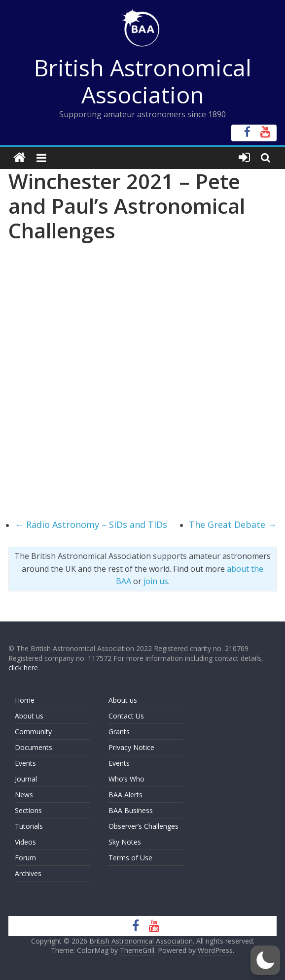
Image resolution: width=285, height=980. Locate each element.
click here (23, 668)
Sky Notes (125, 842)
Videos (25, 842)
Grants (119, 732)
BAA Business (131, 810)
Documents (34, 747)
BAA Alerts (125, 795)
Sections (28, 810)
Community (33, 732)
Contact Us (126, 716)
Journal (26, 779)
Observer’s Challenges (143, 826)
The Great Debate (233, 524)
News (24, 795)
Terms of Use (130, 858)
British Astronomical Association (143, 81)
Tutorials (29, 826)
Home (25, 700)
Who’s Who (126, 779)
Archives (28, 873)
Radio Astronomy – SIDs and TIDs (91, 524)
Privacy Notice (131, 747)
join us (156, 581)
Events (25, 763)
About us (29, 716)
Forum (25, 858)
